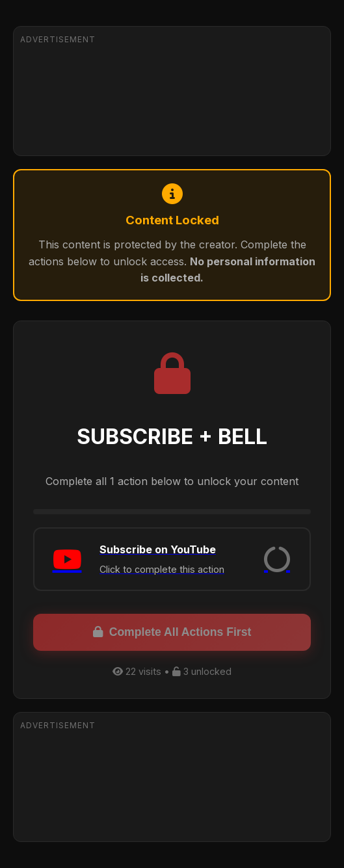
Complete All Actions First (172, 632)
